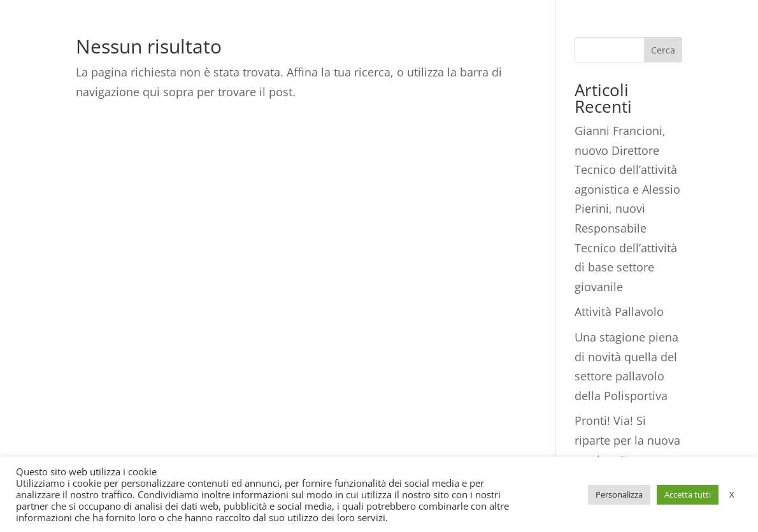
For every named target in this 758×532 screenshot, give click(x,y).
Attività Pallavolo (619, 312)
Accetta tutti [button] (688, 494)
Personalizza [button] (619, 494)
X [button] (732, 494)
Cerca (663, 50)
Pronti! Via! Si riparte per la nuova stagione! (627, 440)
